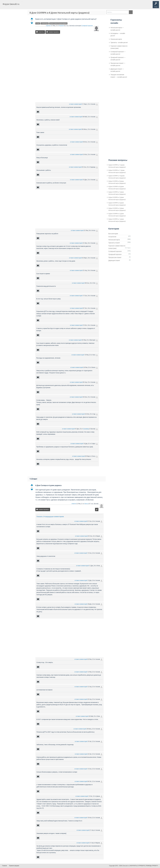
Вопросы (32, 6)
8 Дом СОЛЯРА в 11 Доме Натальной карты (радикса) (117, 171)
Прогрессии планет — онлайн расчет (118, 64)
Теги (39, 6)
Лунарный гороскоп (115, 254)
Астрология (112, 237)
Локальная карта (116, 39)
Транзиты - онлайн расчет (119, 43)
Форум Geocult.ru (11, 4)
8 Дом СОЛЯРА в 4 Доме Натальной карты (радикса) (117, 204)
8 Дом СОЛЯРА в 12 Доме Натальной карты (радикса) (117, 166)
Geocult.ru (126, 866)
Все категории (113, 234)
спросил (48, 26)
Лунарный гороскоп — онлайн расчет (118, 59)
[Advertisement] (67, 53)
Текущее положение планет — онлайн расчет (119, 76)
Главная (25, 6)
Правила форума (14, 866)
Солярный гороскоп (87, 26)
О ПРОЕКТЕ (141, 866)
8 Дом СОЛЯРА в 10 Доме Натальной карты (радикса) (117, 177)
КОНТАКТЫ (133, 866)
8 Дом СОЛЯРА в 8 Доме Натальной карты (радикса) (117, 188)
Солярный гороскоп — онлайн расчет (118, 53)
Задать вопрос (56, 6)
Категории (46, 6)
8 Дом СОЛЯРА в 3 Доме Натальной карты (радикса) (117, 209)
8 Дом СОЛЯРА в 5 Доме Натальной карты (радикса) (117, 198)
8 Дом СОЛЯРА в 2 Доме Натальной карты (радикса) (117, 215)
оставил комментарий (75, 104)
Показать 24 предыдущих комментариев (50, 517)
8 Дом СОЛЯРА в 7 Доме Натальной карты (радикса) (117, 193)
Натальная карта (114, 240)
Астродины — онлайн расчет (118, 35)
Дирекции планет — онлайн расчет (117, 70)
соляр (38, 23)
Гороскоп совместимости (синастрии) (119, 47)
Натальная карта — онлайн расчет (117, 29)
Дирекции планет (114, 260)
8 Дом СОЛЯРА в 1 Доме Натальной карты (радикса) (117, 220)
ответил (74, 504)
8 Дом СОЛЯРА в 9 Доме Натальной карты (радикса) (117, 182)
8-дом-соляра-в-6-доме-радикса (58, 23)
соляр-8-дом (45, 23)
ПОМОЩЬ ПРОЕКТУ (152, 866)
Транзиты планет (114, 243)
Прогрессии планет (115, 257)
